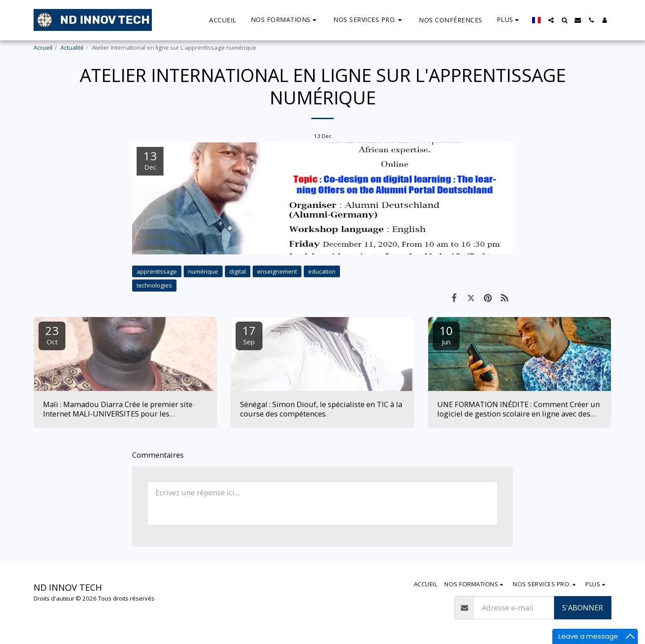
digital (238, 271)
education (322, 271)
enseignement (277, 271)
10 (446, 334)
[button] (254, 20)
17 (249, 334)
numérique (203, 271)
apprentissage (157, 271)
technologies (154, 285)
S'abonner (583, 608)
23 (52, 334)
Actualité (72, 47)
